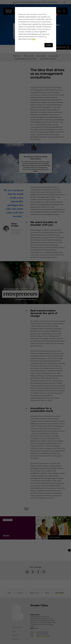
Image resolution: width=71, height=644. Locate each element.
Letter (34, 39)
